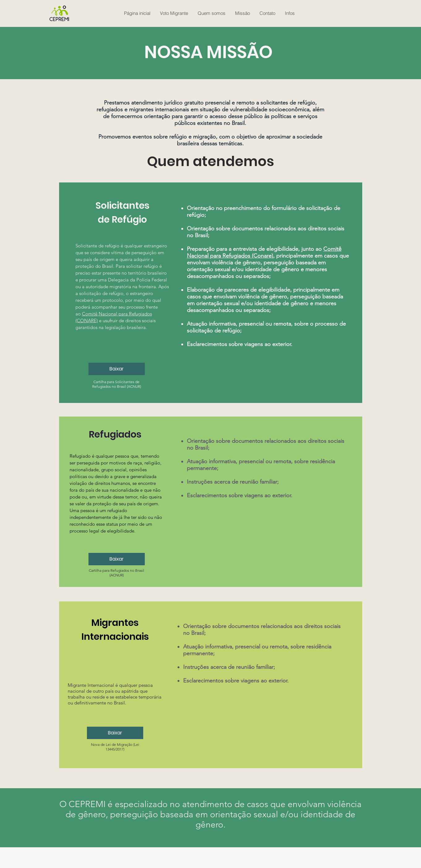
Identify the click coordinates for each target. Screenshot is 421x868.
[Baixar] (117, 369)
